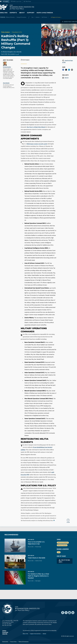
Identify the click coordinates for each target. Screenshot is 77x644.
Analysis (4, 13)
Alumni (44, 634)
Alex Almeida (17, 52)
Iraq (59, 552)
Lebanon (38, 17)
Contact (4, 631)
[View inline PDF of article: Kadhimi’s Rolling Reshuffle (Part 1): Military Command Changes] (68, 61)
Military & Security (10, 17)
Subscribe (5, 634)
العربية (17, 54)
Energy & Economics (22, 17)
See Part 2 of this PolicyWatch (36, 127)
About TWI (25, 634)
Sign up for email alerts (64, 561)
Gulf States (45, 17)
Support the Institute (35, 634)
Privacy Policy (14, 642)
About (22, 13)
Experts (13, 13)
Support (31, 13)
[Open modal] (70, 22)
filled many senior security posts (37, 144)
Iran (33, 17)
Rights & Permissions (24, 642)
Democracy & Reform (63, 543)
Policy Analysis (6, 32)
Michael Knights (8, 52)
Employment (5, 642)
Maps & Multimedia (45, 13)
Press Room (5, 632)
